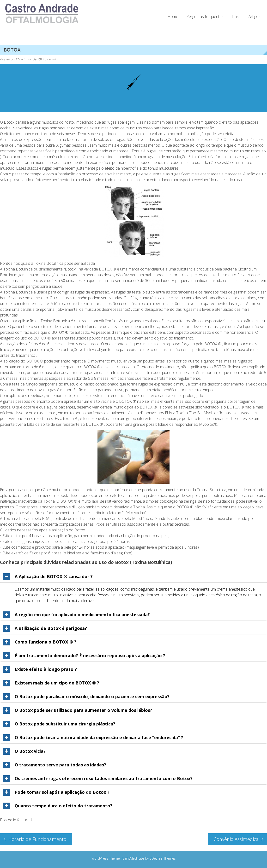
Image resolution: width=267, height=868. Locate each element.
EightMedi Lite (134, 858)
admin (53, 59)
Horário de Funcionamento (37, 839)
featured (24, 820)
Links (236, 17)
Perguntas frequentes (205, 17)
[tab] (133, 577)
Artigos (255, 17)
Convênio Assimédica (236, 839)
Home (173, 17)
